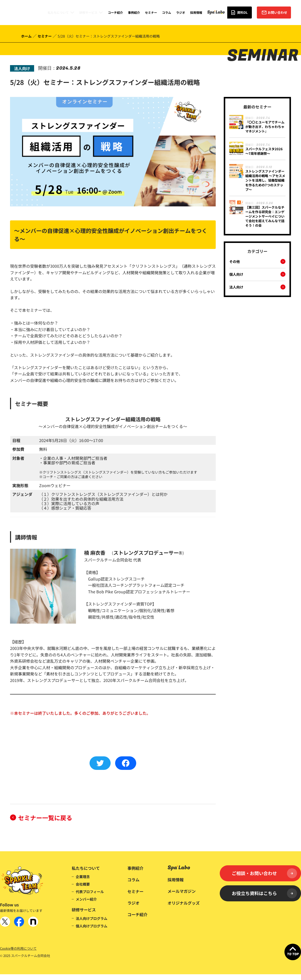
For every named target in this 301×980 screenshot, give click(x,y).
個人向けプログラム (92, 926)
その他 (235, 262)
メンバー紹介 (86, 899)
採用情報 (196, 12)
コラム (167, 12)
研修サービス (88, 12)
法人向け (236, 287)
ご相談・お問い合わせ (264, 873)
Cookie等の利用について (18, 948)
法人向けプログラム (92, 918)
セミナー (151, 12)
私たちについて (58, 12)
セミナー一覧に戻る (45, 818)
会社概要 (83, 884)
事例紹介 (134, 12)
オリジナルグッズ (184, 903)
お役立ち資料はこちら (264, 893)
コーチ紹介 (115, 12)
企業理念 (83, 877)
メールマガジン (182, 891)
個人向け (236, 274)
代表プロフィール (90, 892)
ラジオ (181, 12)
